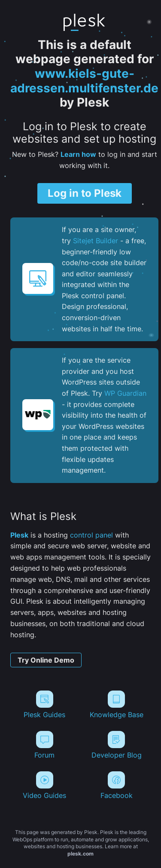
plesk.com (80, 854)
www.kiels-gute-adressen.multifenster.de (84, 81)
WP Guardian (125, 393)
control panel (91, 535)
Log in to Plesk (85, 193)
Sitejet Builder (96, 241)
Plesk (19, 535)
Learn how (78, 154)
